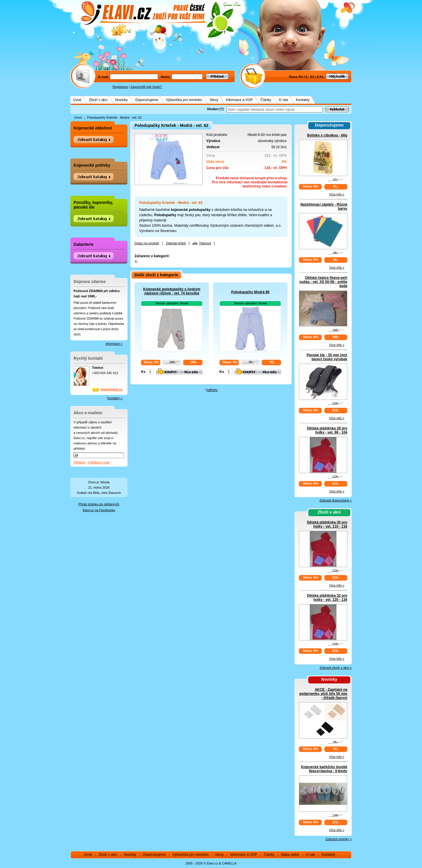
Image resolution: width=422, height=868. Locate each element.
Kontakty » (115, 398)
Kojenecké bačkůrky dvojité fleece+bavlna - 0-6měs (324, 769)
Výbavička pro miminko (184, 100)
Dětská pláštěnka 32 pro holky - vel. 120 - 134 (327, 598)
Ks (143, 372)
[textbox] (275, 109)
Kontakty (303, 100)
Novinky (121, 100)
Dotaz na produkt (147, 243)
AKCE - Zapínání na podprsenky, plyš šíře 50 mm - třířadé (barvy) (323, 694)
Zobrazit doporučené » (336, 500)
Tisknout (205, 243)
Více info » (337, 194)
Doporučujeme (147, 100)
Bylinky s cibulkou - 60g (327, 135)
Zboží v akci (98, 100)
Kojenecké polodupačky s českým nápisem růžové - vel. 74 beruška (172, 291)
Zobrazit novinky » (339, 839)
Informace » (114, 344)
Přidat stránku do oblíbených (99, 504)
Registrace (120, 87)
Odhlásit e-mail (99, 462)
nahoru (212, 390)
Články (266, 100)
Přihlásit (79, 462)
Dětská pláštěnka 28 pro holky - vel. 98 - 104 (327, 430)
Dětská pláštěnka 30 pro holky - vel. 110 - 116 (327, 524)
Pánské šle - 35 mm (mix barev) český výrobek (327, 357)
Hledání (213, 109)
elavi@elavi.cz (112, 389)
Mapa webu (290, 855)
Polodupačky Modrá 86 (250, 292)
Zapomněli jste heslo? (146, 87)
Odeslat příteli (176, 243)
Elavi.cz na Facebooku (99, 510)
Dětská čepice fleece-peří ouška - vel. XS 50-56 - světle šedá (323, 282)
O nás (283, 100)
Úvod (77, 100)
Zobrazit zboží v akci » (336, 668)
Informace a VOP (239, 100)
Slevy (214, 100)
